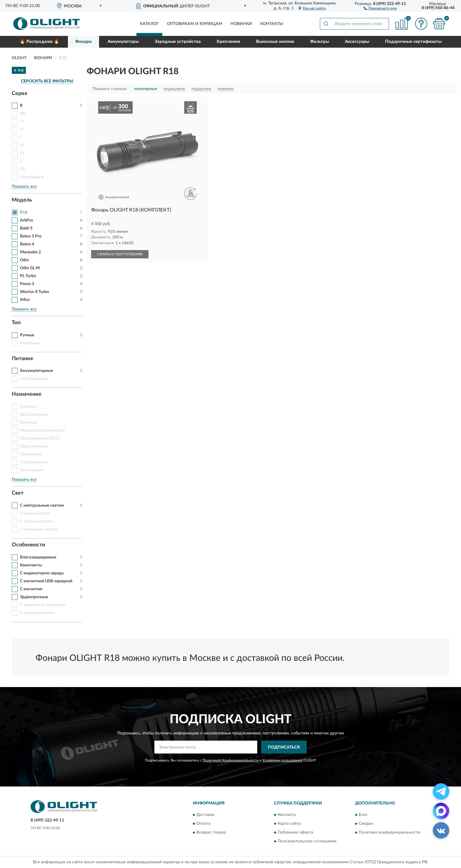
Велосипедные (34, 415)
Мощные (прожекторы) (42, 430)
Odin (25, 260)
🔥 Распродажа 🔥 (40, 42)
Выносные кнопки (275, 42)
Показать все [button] (24, 187)
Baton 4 (27, 244)
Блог (363, 815)
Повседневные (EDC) (40, 438)
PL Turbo (28, 276)
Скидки (366, 824)
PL (22, 153)
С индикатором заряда (42, 573)
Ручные (27, 335)
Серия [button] (19, 94)
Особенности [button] (29, 545)
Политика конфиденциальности (389, 832)
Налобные (30, 343)
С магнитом (31, 589)
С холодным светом (39, 529)
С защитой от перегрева (43, 605)
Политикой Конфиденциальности (230, 760)
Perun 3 (27, 284)
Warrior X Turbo (35, 292)
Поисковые (31, 454)
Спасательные (34, 462)
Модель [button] (22, 200)
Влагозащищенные (38, 557)
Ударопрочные (34, 597)
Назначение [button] (27, 394)
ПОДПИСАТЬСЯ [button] (284, 747)
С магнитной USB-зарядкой (46, 581)
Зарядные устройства (178, 42)
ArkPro (26, 220)
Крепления (228, 42)
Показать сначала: (110, 89)
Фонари (83, 42)
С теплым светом (36, 521)
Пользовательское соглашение (307, 841)
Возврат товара (211, 832)
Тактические (32, 470)
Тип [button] (16, 323)
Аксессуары (357, 42)
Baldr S (26, 228)
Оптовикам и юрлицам (195, 24)
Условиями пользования (282, 760)
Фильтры (320, 42)
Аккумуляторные (36, 371)
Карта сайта (289, 824)
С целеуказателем (37, 613)
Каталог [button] (149, 24)
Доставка (205, 815)
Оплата (203, 824)
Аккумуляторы (123, 42)
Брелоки (28, 407)
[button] (380, 8)
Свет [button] (18, 493)
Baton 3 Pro (31, 236)
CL (22, 122)
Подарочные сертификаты (413, 42)
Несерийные (32, 177)
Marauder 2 (30, 252)
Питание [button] (22, 359)
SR (22, 169)
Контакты (272, 24)
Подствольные (34, 446)
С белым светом (35, 513)
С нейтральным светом (42, 505)
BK (23, 114)
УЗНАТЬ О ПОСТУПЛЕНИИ (120, 254)
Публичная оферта (295, 832)
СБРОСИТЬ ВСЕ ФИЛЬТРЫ (47, 81)
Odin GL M (30, 268)
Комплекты (31, 565)
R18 (24, 212)
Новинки (241, 24)
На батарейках (34, 379)
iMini (25, 300)
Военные (28, 423)
